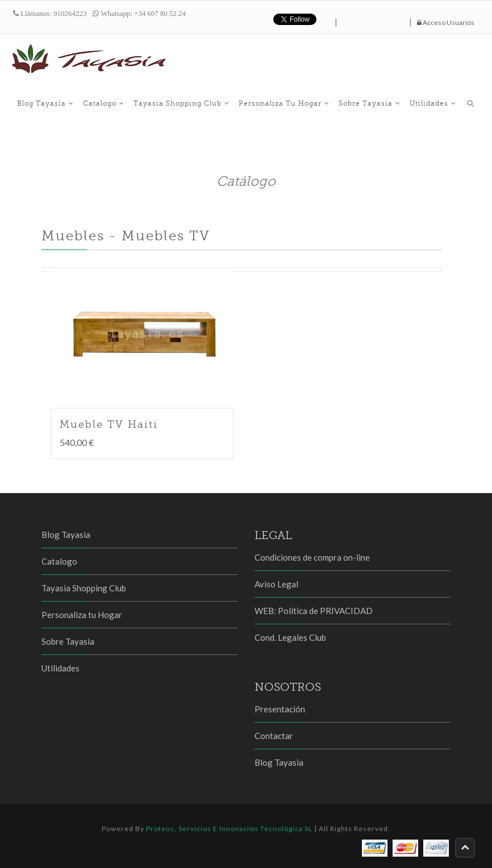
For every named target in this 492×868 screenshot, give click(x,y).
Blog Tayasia (45, 103)
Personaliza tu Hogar (284, 103)
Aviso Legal (276, 584)
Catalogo (104, 103)
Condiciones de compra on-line (312, 557)
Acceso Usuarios (446, 22)
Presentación (280, 709)
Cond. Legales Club (290, 637)
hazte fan (373, 19)
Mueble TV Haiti (109, 424)
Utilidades (433, 103)
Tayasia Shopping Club (182, 103)
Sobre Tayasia (370, 103)
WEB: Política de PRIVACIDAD (314, 611)
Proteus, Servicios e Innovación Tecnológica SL (229, 829)
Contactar (274, 736)
